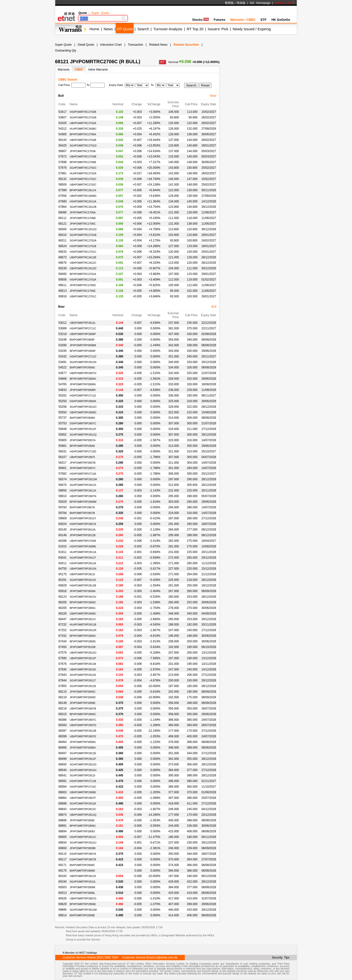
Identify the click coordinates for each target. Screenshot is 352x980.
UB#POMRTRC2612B (83, 257)
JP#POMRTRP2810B (83, 647)
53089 (62, 328)
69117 (62, 859)
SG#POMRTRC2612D (83, 229)
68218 (62, 709)
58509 (62, 185)
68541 (62, 775)
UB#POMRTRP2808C (83, 614)
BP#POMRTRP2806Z (83, 602)
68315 (62, 714)
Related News (158, 45)
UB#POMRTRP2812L (83, 323)
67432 (62, 636)
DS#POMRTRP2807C (83, 423)
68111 (62, 218)
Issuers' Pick (218, 29)
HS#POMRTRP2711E (83, 396)
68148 (62, 703)
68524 (62, 246)
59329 (62, 502)
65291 (62, 580)
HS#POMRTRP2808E (83, 546)
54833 (62, 390)
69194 (62, 882)
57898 (62, 162)
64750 (62, 569)
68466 (62, 748)
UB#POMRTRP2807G (83, 898)
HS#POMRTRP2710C (83, 787)
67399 (62, 190)
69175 (62, 871)
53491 (62, 362)
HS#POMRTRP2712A (83, 474)
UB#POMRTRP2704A (83, 541)
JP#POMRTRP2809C (83, 692)
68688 (62, 803)
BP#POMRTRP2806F (83, 351)
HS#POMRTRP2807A (83, 524)
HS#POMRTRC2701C (83, 252)
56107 (62, 457)
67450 (62, 647)
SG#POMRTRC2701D (83, 146)
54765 (62, 384)
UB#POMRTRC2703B (83, 156)
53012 (62, 323)
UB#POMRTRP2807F (83, 798)
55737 (62, 418)
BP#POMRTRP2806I (82, 446)
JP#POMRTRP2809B (83, 848)
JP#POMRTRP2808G (83, 742)
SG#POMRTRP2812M (83, 910)
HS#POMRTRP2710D (83, 451)
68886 (62, 820)
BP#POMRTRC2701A (83, 274)
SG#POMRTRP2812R (83, 630)
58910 (62, 496)
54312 (62, 129)
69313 (62, 893)
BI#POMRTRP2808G (82, 367)
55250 (62, 401)
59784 (62, 513)
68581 (62, 781)
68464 (62, 742)
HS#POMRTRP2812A (83, 563)
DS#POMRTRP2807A (83, 854)
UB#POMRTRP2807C (83, 720)
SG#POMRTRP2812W (83, 479)
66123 (62, 597)
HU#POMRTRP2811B (83, 625)
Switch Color (285, 3)
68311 (62, 240)
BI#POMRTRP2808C (82, 865)
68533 (62, 252)
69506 (62, 280)
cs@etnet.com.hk (166, 958)
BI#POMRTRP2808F (82, 340)
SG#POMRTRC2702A (83, 240)
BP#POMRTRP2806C (83, 714)
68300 (62, 229)
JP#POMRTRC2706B (83, 218)
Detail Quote (86, 45)
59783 (62, 507)
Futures (220, 20)
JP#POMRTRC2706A (83, 212)
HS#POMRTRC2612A (83, 201)
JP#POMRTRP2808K (83, 887)
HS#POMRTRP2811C (83, 837)
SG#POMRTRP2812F (83, 759)
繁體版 (229, 3)
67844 (62, 680)
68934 (62, 843)
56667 (62, 151)
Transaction (135, 45)
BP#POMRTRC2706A (83, 134)
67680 (62, 201)
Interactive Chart (111, 45)
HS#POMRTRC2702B (83, 112)
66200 (62, 602)
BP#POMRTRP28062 (83, 826)
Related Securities (186, 45)
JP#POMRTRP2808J (82, 831)
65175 (62, 574)
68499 (62, 759)
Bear (213, 96)
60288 (62, 541)
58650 (62, 490)
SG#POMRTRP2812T (83, 558)
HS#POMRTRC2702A (83, 280)
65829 (62, 585)
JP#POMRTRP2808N (83, 384)
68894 (62, 831)
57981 (62, 173)
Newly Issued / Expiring (252, 29)
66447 (62, 619)
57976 (62, 168)
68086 (62, 212)
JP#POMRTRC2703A (83, 151)
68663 (62, 792)
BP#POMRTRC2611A (83, 190)
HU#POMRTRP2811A (83, 552)
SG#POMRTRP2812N (83, 362)
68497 (62, 753)
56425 (62, 146)
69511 (62, 285)
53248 (62, 340)
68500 (62, 764)
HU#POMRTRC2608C (83, 129)
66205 (62, 608)
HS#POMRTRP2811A (83, 490)
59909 (62, 518)
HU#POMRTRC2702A (83, 173)
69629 (62, 904)
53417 (62, 112)
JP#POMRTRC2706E (83, 291)
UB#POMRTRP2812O (83, 653)
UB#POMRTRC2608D (83, 196)
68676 (62, 263)
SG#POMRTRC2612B (83, 207)
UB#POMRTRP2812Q (83, 815)
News (108, 29)
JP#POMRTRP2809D (83, 697)
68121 (62, 224)
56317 (62, 463)
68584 (62, 787)
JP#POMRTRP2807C (83, 468)
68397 (62, 731)
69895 (62, 910)
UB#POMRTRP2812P (83, 658)
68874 (62, 815)
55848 (62, 429)
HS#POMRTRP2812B (83, 585)
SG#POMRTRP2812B (83, 731)
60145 (62, 530)
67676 (62, 664)
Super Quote (100, 13)
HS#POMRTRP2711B (83, 781)
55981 (62, 446)
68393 (62, 725)
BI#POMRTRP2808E (82, 915)
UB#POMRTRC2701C (83, 296)
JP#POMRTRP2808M (83, 345)
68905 (62, 837)
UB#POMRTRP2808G (83, 412)
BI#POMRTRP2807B (82, 513)
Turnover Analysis (168, 29)
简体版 (241, 3)
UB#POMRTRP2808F (83, 334)
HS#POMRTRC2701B (83, 246)
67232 (62, 625)
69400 (62, 274)
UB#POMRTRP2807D (83, 725)
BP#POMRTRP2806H (83, 379)
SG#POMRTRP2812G (83, 764)
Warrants (64, 70)
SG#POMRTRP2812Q (83, 435)
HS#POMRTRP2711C (83, 328)
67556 (62, 196)
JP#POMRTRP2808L (82, 893)
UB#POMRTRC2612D (83, 268)
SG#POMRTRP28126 (83, 675)
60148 (62, 535)
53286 (62, 345)
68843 (62, 809)
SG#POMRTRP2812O (83, 407)
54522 (62, 367)
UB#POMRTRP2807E (83, 736)
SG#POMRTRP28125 (83, 580)
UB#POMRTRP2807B (83, 709)
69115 (62, 854)
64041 (62, 558)
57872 (62, 156)
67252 (62, 630)
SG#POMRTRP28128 (83, 686)
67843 (62, 675)
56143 (62, 140)
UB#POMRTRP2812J (83, 619)
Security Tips (281, 958)
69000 (62, 848)
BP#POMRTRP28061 (83, 608)
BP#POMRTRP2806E (83, 904)
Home (94, 29)
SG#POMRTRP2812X (83, 485)
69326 (62, 898)
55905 (62, 440)
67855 (62, 686)
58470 (62, 485)
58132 (62, 179)
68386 (62, 720)
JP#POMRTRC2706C (83, 224)
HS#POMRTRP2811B (83, 664)
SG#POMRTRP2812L (83, 882)
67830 (62, 669)
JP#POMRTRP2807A (83, 440)
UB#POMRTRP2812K (83, 669)
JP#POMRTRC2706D (83, 285)
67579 (62, 653)
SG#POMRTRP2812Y (83, 518)
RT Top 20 (195, 29)
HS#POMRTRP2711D (83, 356)
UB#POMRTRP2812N (83, 569)
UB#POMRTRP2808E (83, 792)
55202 (62, 396)
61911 (62, 552)
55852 (62, 435)
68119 (62, 697)
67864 (62, 207)
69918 (62, 296)
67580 (62, 658)
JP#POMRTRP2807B (83, 463)
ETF (264, 20)
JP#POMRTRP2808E (83, 703)
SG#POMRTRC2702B (83, 117)
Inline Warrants (98, 70)
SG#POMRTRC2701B (83, 235)
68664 (62, 798)
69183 (62, 876)
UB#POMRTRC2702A (83, 123)
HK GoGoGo (281, 20)
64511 (62, 563)
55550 (62, 412)
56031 (62, 451)
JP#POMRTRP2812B (83, 535)
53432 (62, 356)
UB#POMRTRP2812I (82, 574)
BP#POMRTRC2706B (83, 162)
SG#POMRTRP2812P (83, 429)
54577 (62, 373)
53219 (62, 334)
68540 (62, 770)
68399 (62, 736)
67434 (62, 641)
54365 (62, 134)
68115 (62, 692)
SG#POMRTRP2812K (83, 803)
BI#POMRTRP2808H (82, 418)
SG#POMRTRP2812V (83, 597)
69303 (62, 887)
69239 (62, 268)
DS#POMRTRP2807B (83, 859)
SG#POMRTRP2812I (82, 775)
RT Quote (125, 29)
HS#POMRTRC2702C (83, 179)
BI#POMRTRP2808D (82, 871)
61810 (62, 546)
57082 (62, 474)
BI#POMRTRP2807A (82, 507)
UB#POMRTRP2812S (83, 876)
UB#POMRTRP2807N (83, 496)
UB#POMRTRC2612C (83, 263)
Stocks (200, 20)
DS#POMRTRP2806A (83, 401)
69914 (62, 915)
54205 (62, 123)
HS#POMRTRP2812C (83, 809)
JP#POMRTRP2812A (83, 530)
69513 (62, 291)
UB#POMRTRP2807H (83, 373)
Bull (214, 307)
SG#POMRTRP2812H (83, 770)
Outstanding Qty (66, 51)
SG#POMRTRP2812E (83, 753)
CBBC (79, 70)
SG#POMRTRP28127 (83, 680)
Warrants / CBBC (243, 20)
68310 (62, 235)
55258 (62, 407)
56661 (62, 468)
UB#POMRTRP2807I (82, 457)
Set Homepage (260, 3)
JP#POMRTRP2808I (82, 820)
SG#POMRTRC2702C (83, 168)
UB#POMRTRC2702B (83, 140)
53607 (62, 117)
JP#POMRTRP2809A (83, 591)
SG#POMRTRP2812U (83, 843)
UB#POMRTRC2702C (83, 185)
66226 (62, 614)
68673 (62, 257)
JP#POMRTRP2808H (83, 748)
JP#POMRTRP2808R (83, 390)
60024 (62, 524)
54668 (62, 379)
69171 (62, 865)
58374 (62, 479)
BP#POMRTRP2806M (83, 502)
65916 (62, 591)
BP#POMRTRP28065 (83, 641)
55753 (62, 423)
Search (143, 29)
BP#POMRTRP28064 (83, 636)
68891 (62, 826)
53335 (62, 351)
